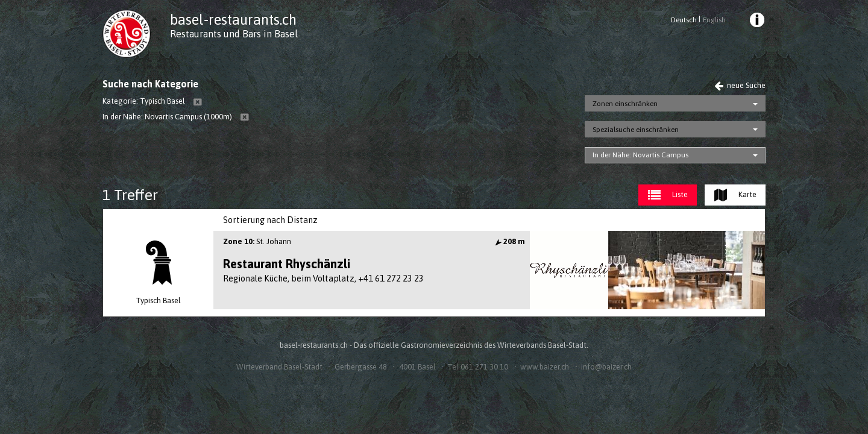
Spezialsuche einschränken (636, 130)
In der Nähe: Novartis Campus (640, 155)
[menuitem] (756, 22)
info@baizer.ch (606, 367)
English (714, 20)
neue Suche (740, 85)
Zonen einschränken (625, 104)
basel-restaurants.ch (233, 20)
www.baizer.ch (545, 367)
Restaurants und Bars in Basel (234, 34)
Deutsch (684, 20)
